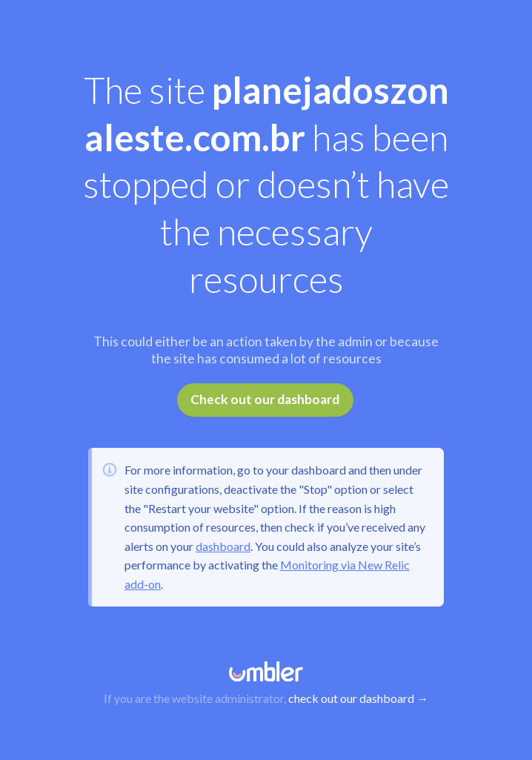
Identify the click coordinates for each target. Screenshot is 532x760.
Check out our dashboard (265, 399)
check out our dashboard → (358, 698)
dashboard (223, 546)
